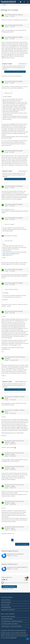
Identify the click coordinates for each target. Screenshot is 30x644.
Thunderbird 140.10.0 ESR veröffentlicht (17, 567)
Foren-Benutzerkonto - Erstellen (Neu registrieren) (12, 621)
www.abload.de (23, 64)
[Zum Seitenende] (28, 639)
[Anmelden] (24, 2)
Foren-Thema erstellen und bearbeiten (10, 624)
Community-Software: (9, 638)
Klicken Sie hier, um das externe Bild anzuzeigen (15, 72)
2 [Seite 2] (15, 540)
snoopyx (6, 16)
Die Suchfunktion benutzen (7, 619)
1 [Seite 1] (12, 540)
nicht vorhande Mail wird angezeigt (14, 15)
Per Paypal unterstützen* (9, 587)
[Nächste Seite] (17, 540)
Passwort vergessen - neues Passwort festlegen (11, 626)
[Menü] (28, 2)
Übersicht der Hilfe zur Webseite (8, 616)
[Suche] (21, 2)
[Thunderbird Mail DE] (8, 2)
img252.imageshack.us (21, 382)
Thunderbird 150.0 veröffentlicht (15, 554)
